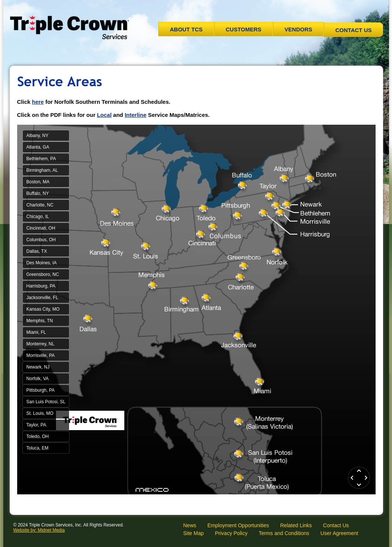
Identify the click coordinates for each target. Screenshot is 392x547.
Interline (136, 115)
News (190, 525)
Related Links (296, 525)
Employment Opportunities (238, 525)
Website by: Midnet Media (39, 530)
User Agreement (339, 533)
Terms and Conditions (284, 533)
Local (104, 115)
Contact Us (353, 30)
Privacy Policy (231, 533)
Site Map (194, 533)
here (38, 102)
